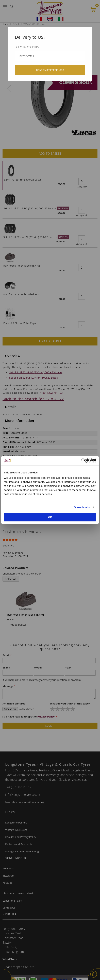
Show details (82, 507)
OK (50, 517)
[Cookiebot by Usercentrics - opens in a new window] (81, 461)
